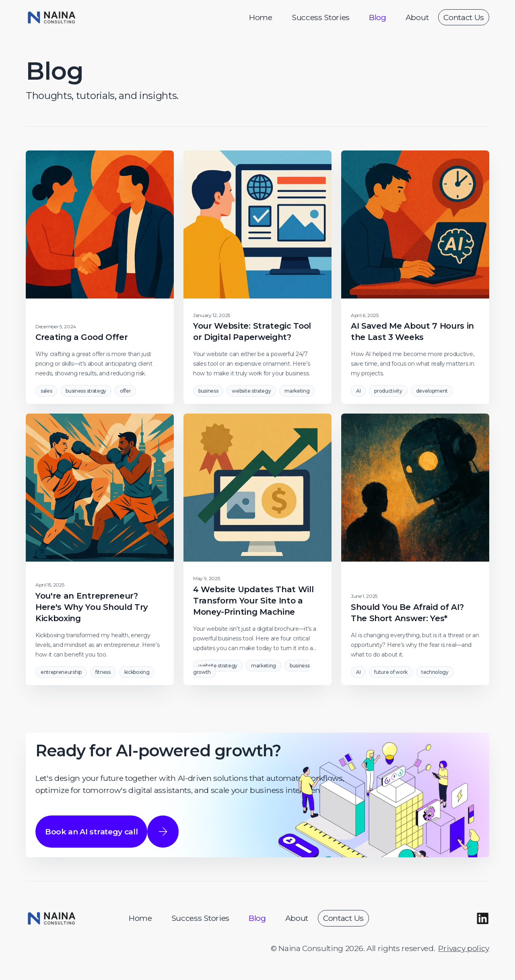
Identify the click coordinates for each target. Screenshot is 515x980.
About (417, 17)
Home (261, 17)
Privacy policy (464, 948)
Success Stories (321, 17)
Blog (378, 17)
